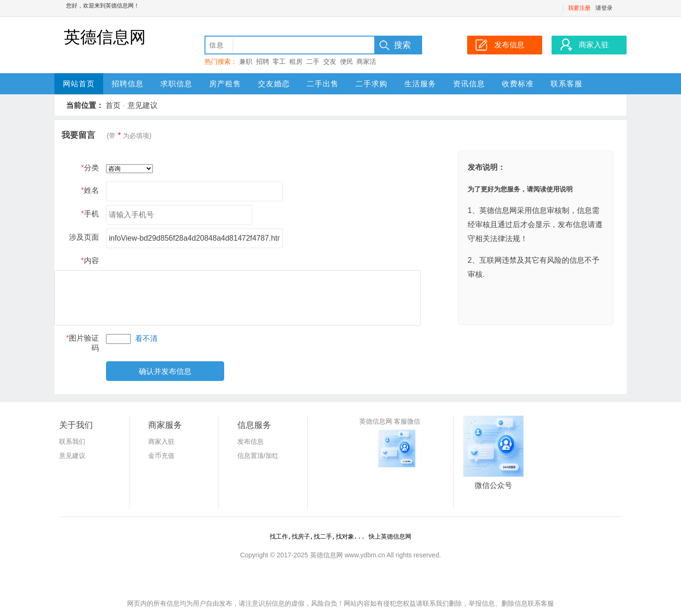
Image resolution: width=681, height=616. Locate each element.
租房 (296, 61)
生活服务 (420, 84)
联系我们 (72, 441)
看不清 (146, 338)
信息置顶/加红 (258, 456)
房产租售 (225, 84)
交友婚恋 (274, 84)
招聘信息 (128, 84)
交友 (330, 61)
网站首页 (79, 84)
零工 (279, 61)
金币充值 (161, 456)
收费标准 (518, 84)
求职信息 (176, 84)
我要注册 (579, 8)
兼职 (246, 61)
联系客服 (567, 84)
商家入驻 (161, 441)
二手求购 (371, 84)
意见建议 (143, 105)
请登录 (604, 8)
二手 (313, 61)
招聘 (263, 61)
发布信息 (250, 441)
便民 (347, 61)
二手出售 (323, 84)
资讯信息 (469, 84)
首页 (113, 105)
